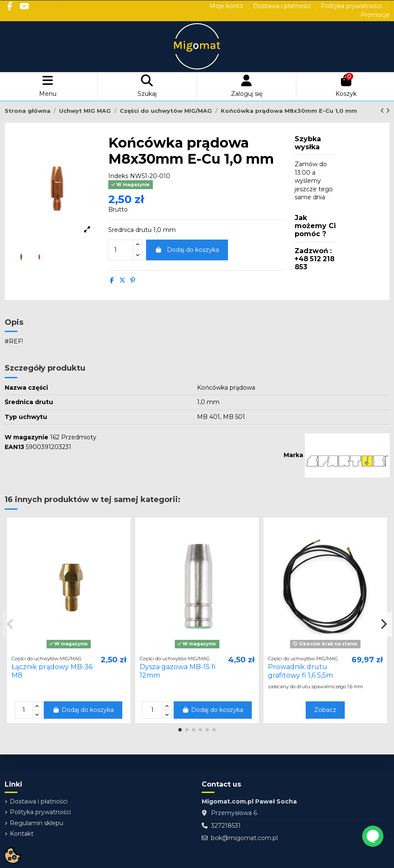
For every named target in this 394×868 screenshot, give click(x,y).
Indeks (118, 176)
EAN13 (14, 447)
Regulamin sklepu (37, 823)
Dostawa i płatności (283, 6)
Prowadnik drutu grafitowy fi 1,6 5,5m (300, 671)
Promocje (375, 15)
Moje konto (227, 6)
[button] (180, 730)
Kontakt (22, 834)
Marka (293, 455)
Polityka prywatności (352, 6)
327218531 (226, 826)
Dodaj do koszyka (187, 250)
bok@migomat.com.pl (244, 838)
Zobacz (325, 710)
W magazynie (27, 437)
